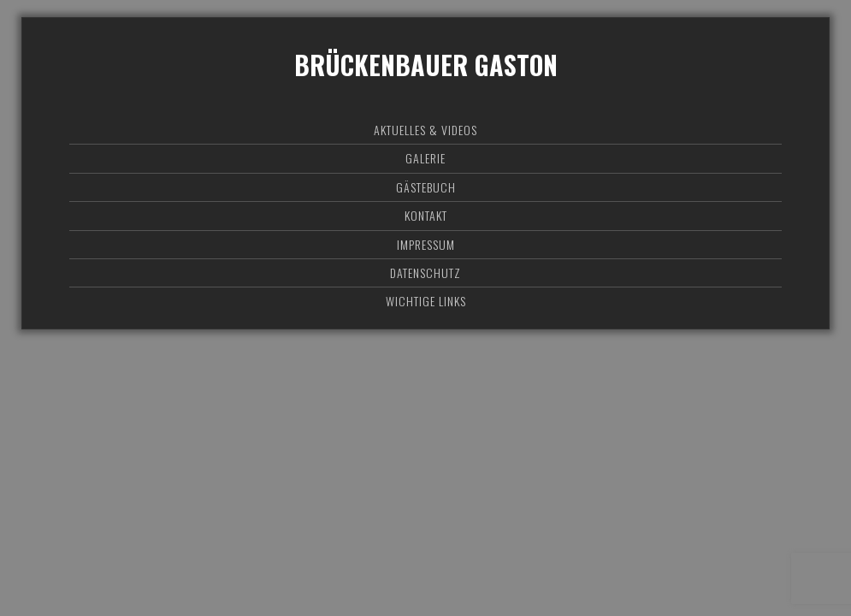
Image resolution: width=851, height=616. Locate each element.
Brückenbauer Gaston (426, 65)
